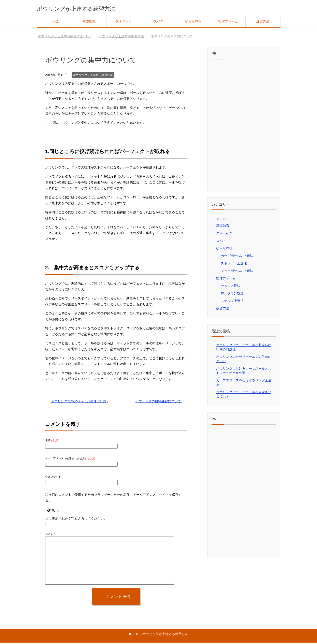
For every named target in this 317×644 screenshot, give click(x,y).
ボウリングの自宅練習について (158, 403)
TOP (64, 38)
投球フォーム (228, 23)
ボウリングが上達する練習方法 (89, 9)
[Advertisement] (244, 128)
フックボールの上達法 (237, 272)
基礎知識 (89, 23)
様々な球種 (193, 23)
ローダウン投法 (232, 295)
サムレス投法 (231, 287)
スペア (159, 23)
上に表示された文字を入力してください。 (76, 520)
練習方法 (263, 23)
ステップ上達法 (232, 302)
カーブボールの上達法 (237, 257)
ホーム (54, 23)
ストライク (124, 23)
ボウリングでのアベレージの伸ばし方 (79, 403)
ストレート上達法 (234, 265)
